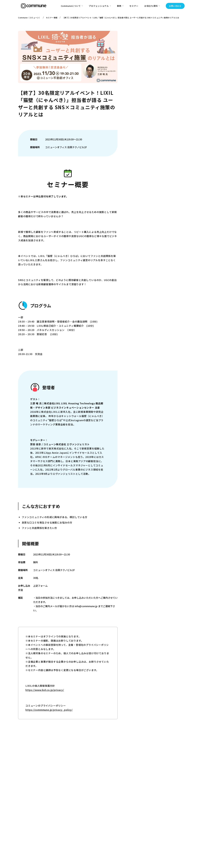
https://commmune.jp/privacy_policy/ (49, 710)
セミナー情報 (52, 18)
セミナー (134, 6)
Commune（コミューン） (29, 18)
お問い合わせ (175, 6)
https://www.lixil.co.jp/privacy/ (45, 690)
